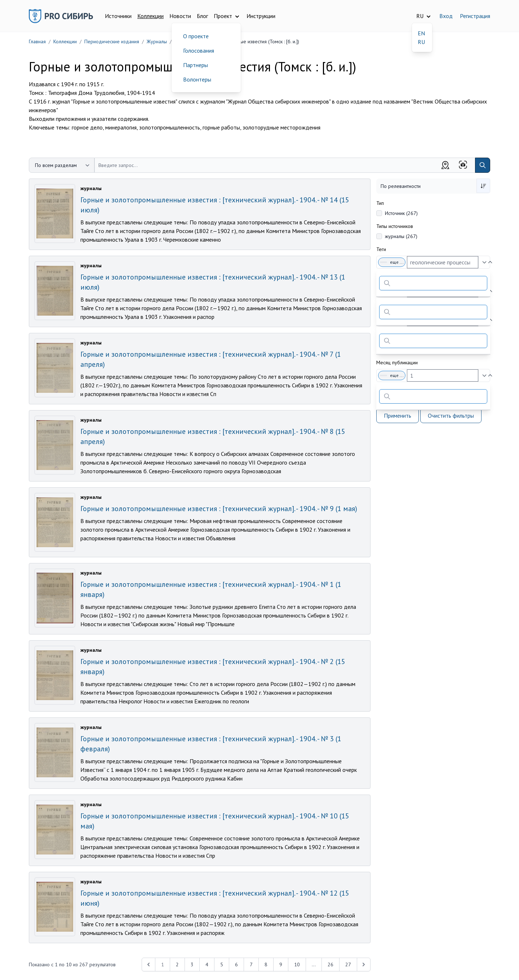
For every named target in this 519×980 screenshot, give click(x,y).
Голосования (199, 50)
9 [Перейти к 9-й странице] (281, 964)
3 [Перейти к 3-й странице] (192, 964)
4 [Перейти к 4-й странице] (207, 964)
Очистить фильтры (451, 416)
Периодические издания (112, 41)
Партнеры (196, 65)
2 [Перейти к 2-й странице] (177, 964)
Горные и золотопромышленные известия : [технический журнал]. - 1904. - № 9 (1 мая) (219, 509)
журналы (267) (401, 236)
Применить (398, 416)
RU (421, 42)
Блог (202, 16)
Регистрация (475, 16)
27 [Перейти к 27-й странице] (348, 964)
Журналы (157, 41)
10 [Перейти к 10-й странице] (297, 964)
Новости (180, 16)
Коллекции (150, 16)
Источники (118, 16)
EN (421, 33)
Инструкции (261, 16)
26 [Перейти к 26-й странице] (331, 964)
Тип (380, 203)
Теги (381, 249)
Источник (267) (401, 213)
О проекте (196, 36)
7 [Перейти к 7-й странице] (251, 964)
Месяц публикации (397, 362)
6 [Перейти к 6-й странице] (236, 964)
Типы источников (395, 226)
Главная (37, 41)
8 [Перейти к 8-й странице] (266, 964)
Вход (446, 16)
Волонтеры (197, 79)
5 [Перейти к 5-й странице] (222, 964)
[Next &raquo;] (364, 964)
